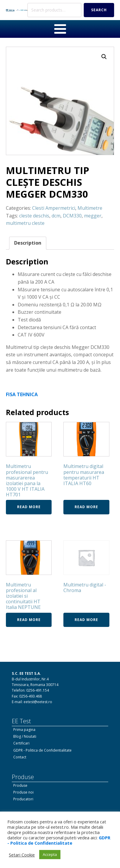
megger (93, 216)
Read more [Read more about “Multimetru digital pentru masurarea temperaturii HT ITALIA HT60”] (86, 507)
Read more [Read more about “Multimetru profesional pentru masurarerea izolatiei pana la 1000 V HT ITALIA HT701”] (29, 507)
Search (99, 10)
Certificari (21, 743)
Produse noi (23, 792)
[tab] (28, 243)
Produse (20, 785)
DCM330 (72, 216)
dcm (56, 216)
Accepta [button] (50, 854)
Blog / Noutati (25, 736)
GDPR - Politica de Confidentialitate (42, 750)
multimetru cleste (25, 223)
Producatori (23, 799)
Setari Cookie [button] (22, 855)
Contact (20, 757)
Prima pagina (24, 730)
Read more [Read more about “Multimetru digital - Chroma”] (86, 620)
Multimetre (90, 208)
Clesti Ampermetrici (54, 208)
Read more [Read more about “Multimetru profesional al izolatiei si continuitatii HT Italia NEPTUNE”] (29, 620)
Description (28, 243)
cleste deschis (34, 216)
